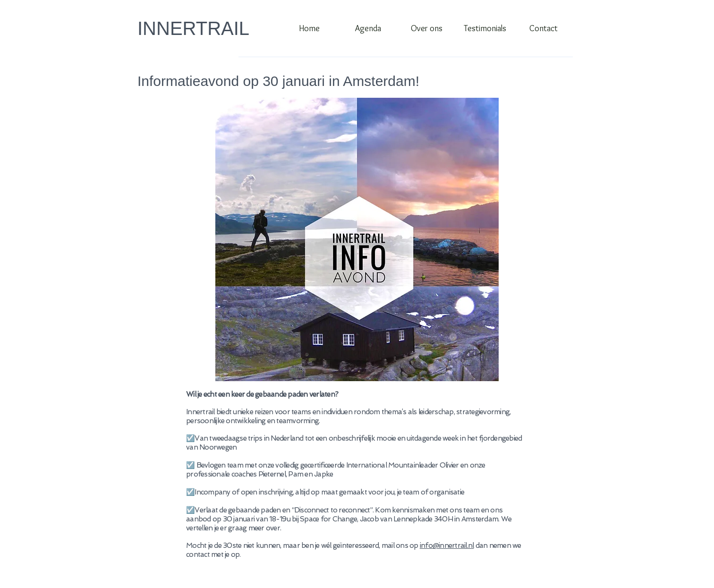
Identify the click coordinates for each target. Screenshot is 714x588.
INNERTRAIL (193, 28)
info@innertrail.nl (447, 545)
